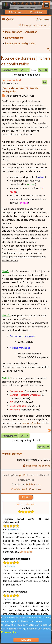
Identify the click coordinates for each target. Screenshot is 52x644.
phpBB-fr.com (33, 484)
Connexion (15, 12)
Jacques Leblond (11, 80)
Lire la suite (26, 552)
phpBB (23, 475)
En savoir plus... (9, 632)
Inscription (37, 12)
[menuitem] (10, 19)
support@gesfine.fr (33, 423)
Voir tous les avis (26, 504)
